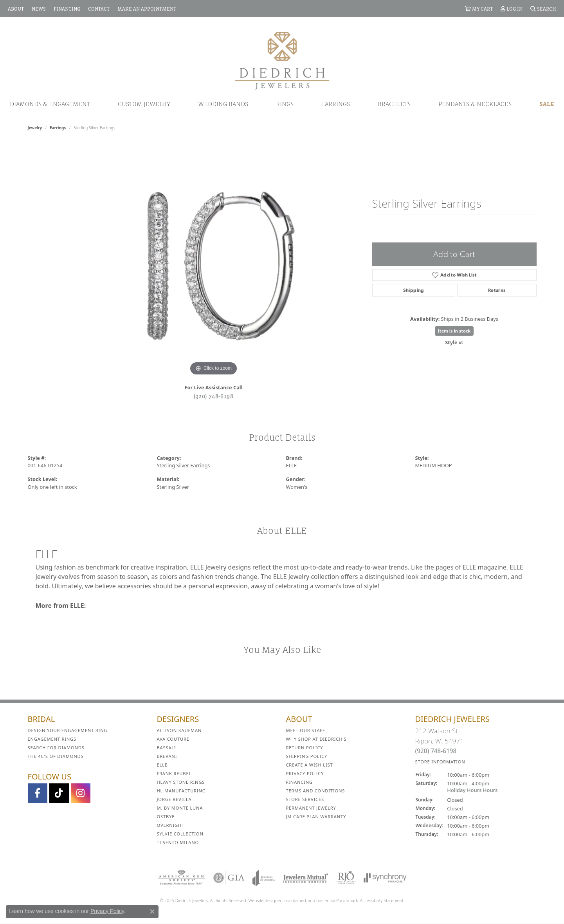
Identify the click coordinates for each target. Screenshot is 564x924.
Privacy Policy (107, 911)
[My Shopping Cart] (479, 9)
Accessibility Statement (382, 900)
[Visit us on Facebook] (38, 793)
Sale (547, 104)
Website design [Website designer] (263, 900)
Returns (497, 290)
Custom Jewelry (144, 104)
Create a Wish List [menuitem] (310, 765)
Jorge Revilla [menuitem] (174, 799)
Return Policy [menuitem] (305, 748)
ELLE (292, 465)
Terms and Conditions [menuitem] (316, 791)
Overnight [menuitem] (171, 825)
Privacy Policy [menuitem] (305, 773)
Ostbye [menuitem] (166, 816)
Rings (285, 104)
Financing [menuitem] (299, 782)
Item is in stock (454, 331)
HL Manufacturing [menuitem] (181, 791)
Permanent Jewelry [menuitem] (311, 808)
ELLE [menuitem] (162, 765)
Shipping (414, 290)
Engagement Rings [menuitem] (52, 739)
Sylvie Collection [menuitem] (180, 834)
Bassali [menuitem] (167, 748)
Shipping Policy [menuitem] (307, 756)
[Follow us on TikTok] (59, 793)
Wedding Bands (223, 104)
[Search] (543, 9)
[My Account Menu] (512, 9)
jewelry (35, 128)
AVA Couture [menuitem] (173, 739)
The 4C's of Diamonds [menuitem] (56, 756)
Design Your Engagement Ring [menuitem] (68, 730)
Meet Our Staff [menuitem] (306, 730)
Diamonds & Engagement (50, 104)
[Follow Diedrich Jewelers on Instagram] (81, 793)
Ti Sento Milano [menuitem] (178, 842)
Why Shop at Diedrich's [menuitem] (316, 739)
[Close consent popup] (152, 911)
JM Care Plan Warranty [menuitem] (316, 816)
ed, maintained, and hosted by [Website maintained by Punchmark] (307, 900)
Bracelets (394, 104)
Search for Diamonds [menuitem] (56, 748)
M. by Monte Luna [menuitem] (180, 808)
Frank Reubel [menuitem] (174, 773)
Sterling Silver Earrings (184, 465)
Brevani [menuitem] (167, 756)
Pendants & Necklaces (475, 104)
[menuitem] (181, 878)
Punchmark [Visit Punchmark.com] (347, 900)
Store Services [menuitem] (305, 799)
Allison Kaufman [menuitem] (179, 730)
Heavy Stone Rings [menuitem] (181, 782)
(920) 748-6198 (214, 396)
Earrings (335, 104)
